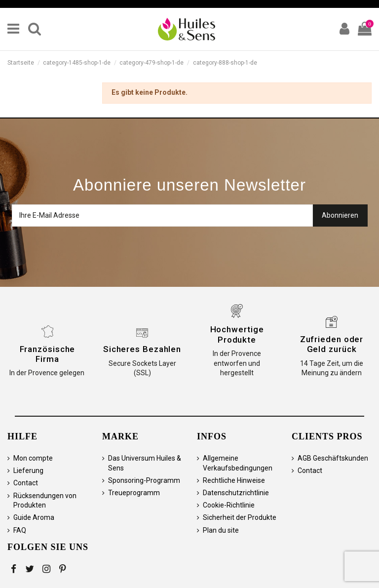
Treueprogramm (134, 493)
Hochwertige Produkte (237, 334)
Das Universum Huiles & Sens (145, 463)
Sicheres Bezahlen (142, 349)
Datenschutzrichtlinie (236, 493)
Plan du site (221, 530)
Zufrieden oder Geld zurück (332, 344)
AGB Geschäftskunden (333, 458)
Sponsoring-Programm (144, 480)
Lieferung (28, 470)
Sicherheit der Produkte (240, 517)
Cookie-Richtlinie (229, 505)
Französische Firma (48, 354)
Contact (26, 483)
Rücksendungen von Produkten (45, 501)
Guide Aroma (34, 517)
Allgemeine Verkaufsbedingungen (238, 463)
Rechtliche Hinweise (234, 480)
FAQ (20, 530)
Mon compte (33, 458)
